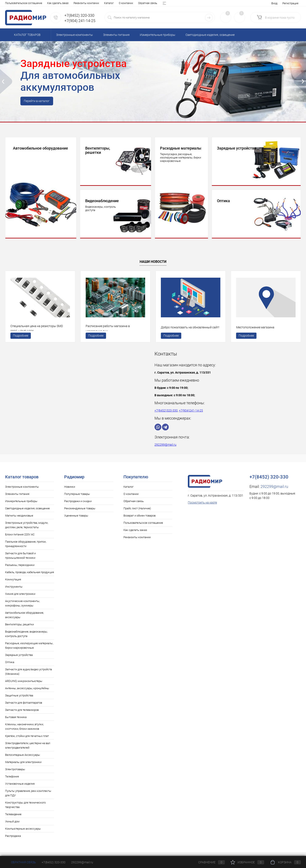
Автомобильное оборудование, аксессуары (24, 619)
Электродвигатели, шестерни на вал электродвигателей (28, 750)
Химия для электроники (20, 598)
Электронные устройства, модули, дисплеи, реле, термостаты (27, 529)
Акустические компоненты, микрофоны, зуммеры (22, 608)
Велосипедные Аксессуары (23, 759)
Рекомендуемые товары (80, 513)
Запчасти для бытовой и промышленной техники (20, 560)
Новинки (70, 491)
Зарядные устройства (19, 659)
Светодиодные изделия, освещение (27, 513)
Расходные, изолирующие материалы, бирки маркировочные (29, 650)
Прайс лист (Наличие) (76, 3)
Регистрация (290, 3)
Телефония (12, 781)
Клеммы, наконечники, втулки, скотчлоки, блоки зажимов (24, 731)
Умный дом (12, 826)
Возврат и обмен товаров (109, 3)
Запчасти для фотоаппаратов (24, 707)
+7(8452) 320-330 (54, 862)
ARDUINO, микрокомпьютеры (24, 685)
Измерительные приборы (21, 505)
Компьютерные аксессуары (23, 833)
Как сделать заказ (135, 534)
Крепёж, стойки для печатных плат (27, 740)
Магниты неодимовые (19, 520)
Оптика (10, 666)
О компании (27, 3)
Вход (274, 3)
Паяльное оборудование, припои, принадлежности (26, 548)
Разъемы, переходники (20, 569)
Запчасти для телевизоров (22, 714)
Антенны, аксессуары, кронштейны (27, 692)
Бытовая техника (16, 721)
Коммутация (13, 584)
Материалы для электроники (23, 766)
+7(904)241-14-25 (191, 415)
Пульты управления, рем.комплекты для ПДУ (28, 797)
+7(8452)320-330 (166, 415)
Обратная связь (49, 3)
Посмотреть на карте (202, 507)
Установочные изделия (20, 788)
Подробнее (21, 338)
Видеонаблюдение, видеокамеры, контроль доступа (26, 638)
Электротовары (15, 773)
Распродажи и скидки (78, 505)
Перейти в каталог (38, 102)
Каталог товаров (27, 35)
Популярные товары (77, 498)
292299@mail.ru (165, 449)
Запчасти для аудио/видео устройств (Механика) (28, 676)
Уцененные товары (76, 520)
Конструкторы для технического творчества (25, 809)
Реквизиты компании (137, 541)
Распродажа (13, 840)
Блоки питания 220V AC (20, 539)
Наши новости (153, 262)
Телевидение (13, 818)
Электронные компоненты (22, 491)
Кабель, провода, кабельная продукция (30, 576)
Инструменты (14, 591)
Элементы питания (17, 498)
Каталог (10, 3)
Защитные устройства (19, 700)
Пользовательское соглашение (143, 527)
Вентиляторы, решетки (19, 629)
